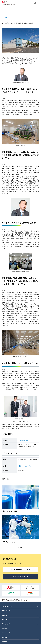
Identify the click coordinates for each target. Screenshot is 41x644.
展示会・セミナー (7, 624)
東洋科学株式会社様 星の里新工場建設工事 (22, 23)
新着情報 (5, 642)
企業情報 (5, 628)
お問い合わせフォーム (22, 569)
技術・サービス (6, 611)
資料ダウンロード (22, 577)
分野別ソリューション (8, 606)
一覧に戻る (20, 548)
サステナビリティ (7, 633)
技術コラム (5, 620)
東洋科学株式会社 (24, 440)
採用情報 (5, 637)
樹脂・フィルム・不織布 (25, 466)
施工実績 (7, 23)
